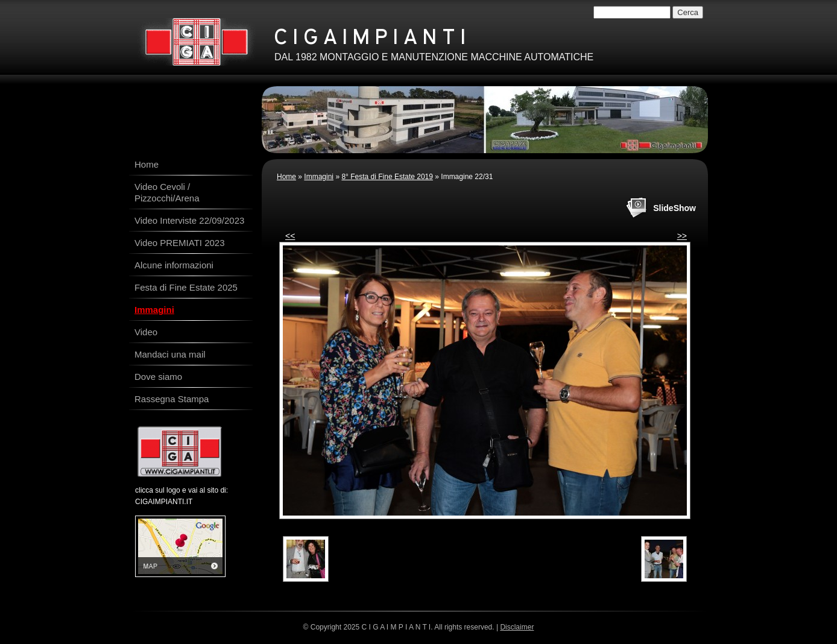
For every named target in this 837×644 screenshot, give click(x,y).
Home (286, 177)
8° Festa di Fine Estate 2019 (387, 177)
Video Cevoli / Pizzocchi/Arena (167, 192)
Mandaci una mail (170, 354)
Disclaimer (517, 627)
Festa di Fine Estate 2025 (186, 287)
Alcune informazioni (174, 265)
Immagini (319, 177)
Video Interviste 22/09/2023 (189, 220)
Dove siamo (158, 377)
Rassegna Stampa (172, 399)
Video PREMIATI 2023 (180, 243)
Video (146, 332)
